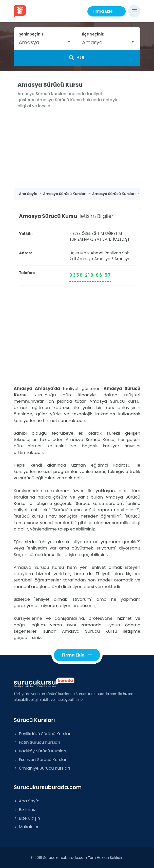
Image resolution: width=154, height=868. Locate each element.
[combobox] (45, 42)
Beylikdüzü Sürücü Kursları (43, 734)
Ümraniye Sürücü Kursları (42, 768)
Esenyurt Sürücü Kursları (41, 760)
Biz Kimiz (25, 810)
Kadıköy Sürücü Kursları (40, 751)
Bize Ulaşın (27, 818)
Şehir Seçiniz (31, 34)
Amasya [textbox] (29, 42)
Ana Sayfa (27, 801)
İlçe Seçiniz (93, 34)
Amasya (102, 259)
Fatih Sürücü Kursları (37, 742)
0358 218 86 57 (90, 275)
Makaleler (26, 827)
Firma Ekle (107, 11)
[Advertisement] (77, 150)
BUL (77, 58)
